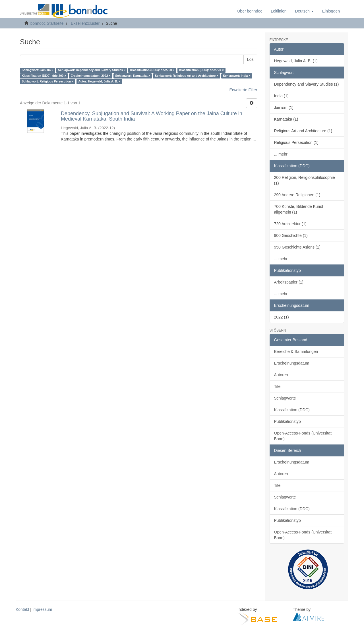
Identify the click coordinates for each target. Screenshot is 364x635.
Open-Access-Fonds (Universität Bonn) (303, 436)
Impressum (42, 609)
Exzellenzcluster (85, 23)
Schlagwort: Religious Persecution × (47, 82)
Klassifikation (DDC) (292, 410)
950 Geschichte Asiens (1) (297, 247)
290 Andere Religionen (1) (297, 195)
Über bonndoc (250, 11)
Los (250, 59)
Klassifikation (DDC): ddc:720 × (201, 70)
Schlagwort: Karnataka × (133, 76)
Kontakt (22, 609)
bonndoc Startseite (47, 23)
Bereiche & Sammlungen (296, 351)
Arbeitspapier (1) (289, 282)
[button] (304, 11)
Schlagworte (285, 398)
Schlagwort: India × (237, 76)
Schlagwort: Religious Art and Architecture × (186, 76)
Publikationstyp (288, 421)
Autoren (281, 375)
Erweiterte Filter (243, 90)
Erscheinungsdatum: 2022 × (91, 76)
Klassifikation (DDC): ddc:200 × (44, 76)
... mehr (281, 154)
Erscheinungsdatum (292, 363)
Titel (278, 386)
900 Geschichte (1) (291, 235)
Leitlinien (279, 11)
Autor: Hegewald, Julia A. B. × (99, 82)
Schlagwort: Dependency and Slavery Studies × (92, 70)
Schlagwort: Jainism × (37, 70)
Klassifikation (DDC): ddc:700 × (152, 70)
